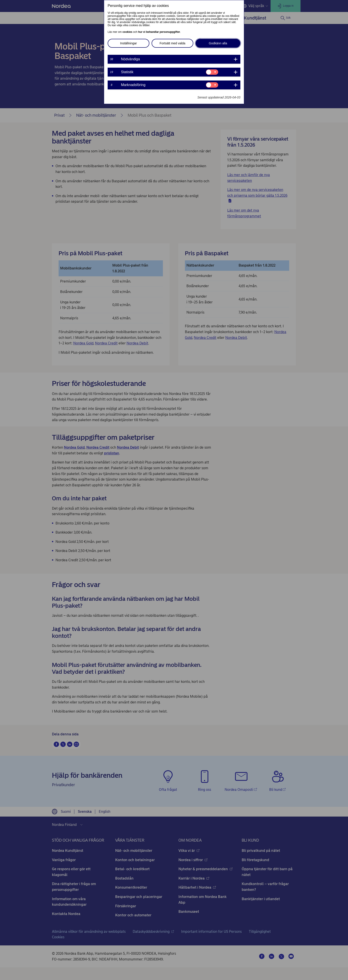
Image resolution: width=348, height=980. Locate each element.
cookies (128, 32)
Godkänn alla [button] (218, 43)
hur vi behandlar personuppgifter (159, 32)
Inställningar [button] (129, 43)
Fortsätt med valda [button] (172, 43)
